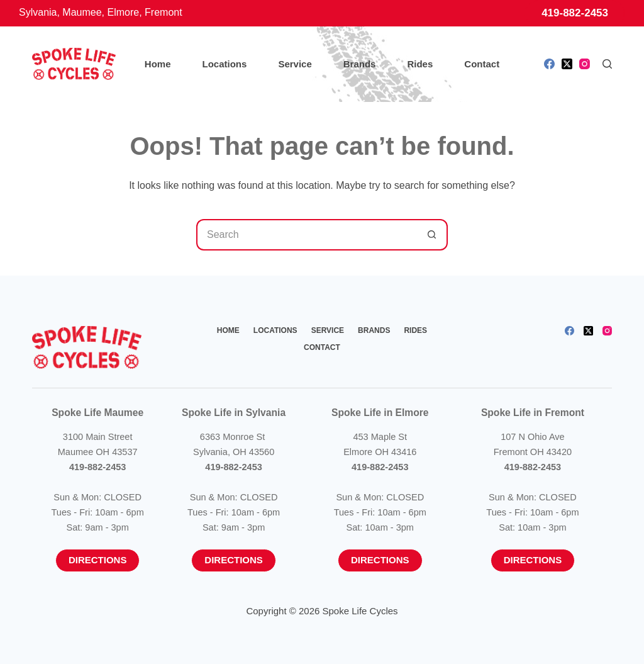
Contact (482, 64)
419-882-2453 (575, 13)
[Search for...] (306, 235)
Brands (360, 64)
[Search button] (432, 235)
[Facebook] (549, 64)
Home (158, 64)
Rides (420, 64)
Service (295, 64)
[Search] (607, 64)
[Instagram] (585, 64)
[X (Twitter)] (567, 64)
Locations (225, 64)
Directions (98, 560)
